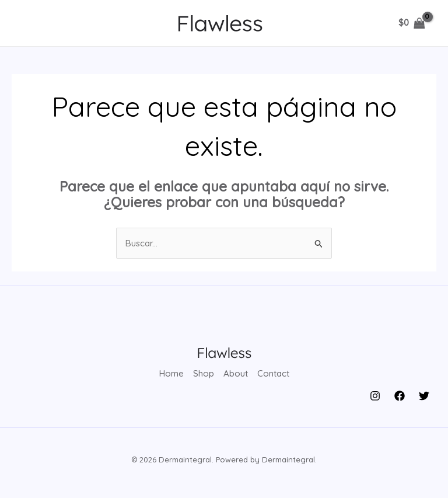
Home (171, 373)
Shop (204, 373)
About (236, 373)
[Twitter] (424, 396)
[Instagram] (375, 396)
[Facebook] (400, 396)
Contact (273, 373)
